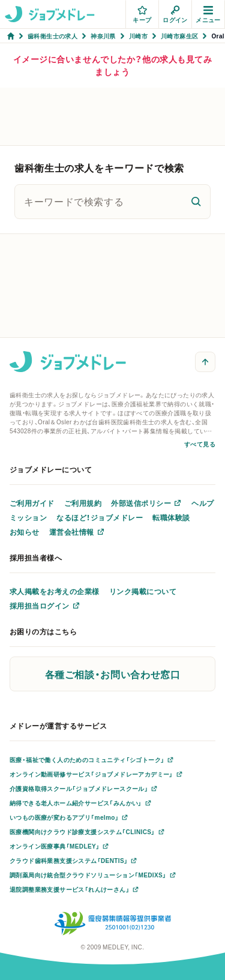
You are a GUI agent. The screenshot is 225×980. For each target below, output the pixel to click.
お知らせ (25, 532)
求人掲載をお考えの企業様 (55, 591)
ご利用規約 (83, 503)
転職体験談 (171, 517)
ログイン (175, 15)
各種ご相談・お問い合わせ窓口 (113, 674)
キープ (142, 15)
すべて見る (200, 444)
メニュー (208, 15)
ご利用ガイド (32, 503)
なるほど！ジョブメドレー (100, 517)
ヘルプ (202, 503)
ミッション (28, 517)
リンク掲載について (143, 591)
